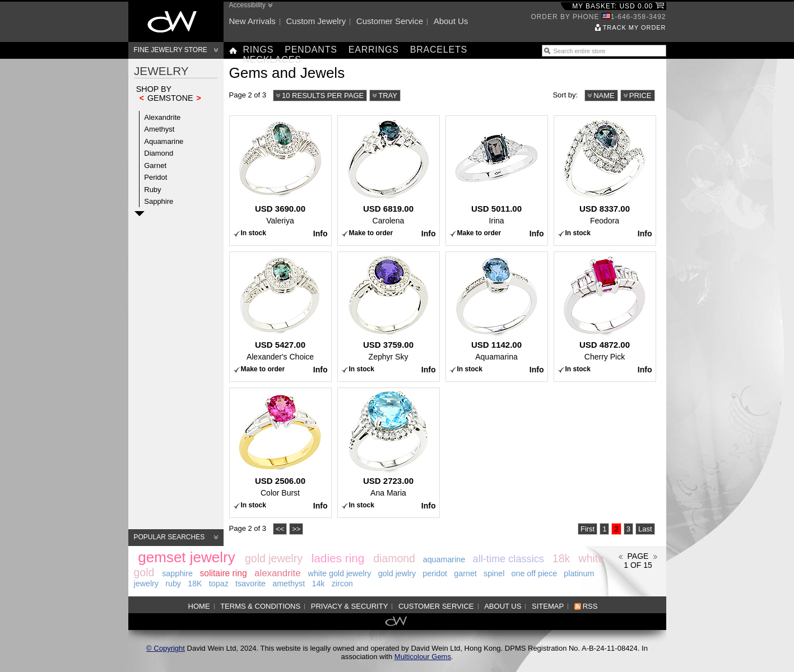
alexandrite (278, 573)
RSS (590, 606)
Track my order (635, 27)
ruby (173, 584)
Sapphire (159, 201)
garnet (465, 573)
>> (296, 529)
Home (199, 606)
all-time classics (509, 559)
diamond (394, 558)
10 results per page (323, 95)
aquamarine (444, 559)
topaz (219, 584)
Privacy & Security (350, 606)
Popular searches (170, 537)
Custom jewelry (316, 21)
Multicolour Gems (423, 657)
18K (195, 584)
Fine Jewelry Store (171, 50)
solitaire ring (224, 573)
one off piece (535, 573)
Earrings (374, 50)
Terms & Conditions (260, 606)
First (588, 529)
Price (640, 95)
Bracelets (439, 50)
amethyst (289, 584)
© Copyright (166, 648)
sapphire (177, 573)
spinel (494, 573)
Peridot (155, 177)
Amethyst (159, 129)
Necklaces (272, 60)
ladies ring (338, 558)
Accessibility (247, 5)
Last (645, 529)
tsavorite (250, 584)
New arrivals (252, 21)
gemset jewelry (186, 557)
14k (318, 584)
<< (280, 529)
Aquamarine (164, 141)
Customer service (390, 21)
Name (604, 95)
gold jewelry (274, 558)
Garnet (155, 165)
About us (451, 21)
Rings (259, 50)
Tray (388, 95)
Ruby (152, 190)
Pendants (311, 50)
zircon (342, 584)
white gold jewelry (340, 573)
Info (321, 234)
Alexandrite (162, 117)
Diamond (159, 153)
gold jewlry (397, 573)
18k (561, 558)
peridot (435, 573)
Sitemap (548, 606)
